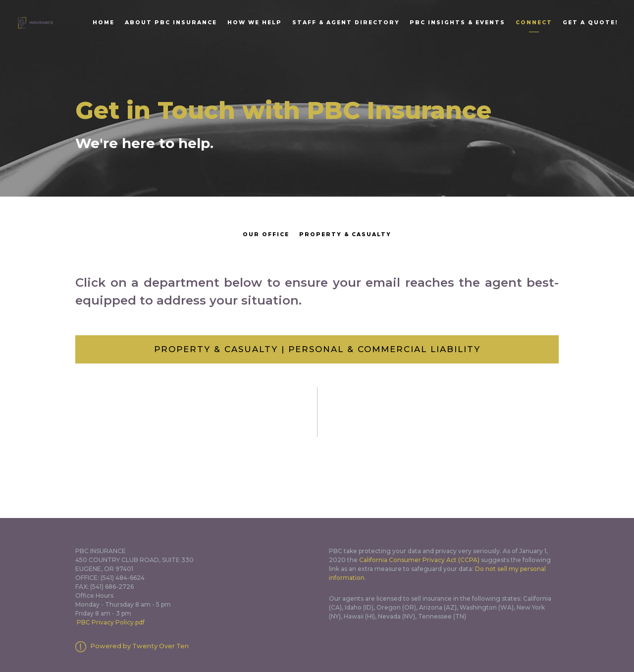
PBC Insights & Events (457, 23)
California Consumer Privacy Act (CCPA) (419, 560)
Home (104, 23)
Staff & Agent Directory (346, 23)
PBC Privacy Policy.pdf (111, 622)
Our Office (266, 234)
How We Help (255, 23)
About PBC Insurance (171, 23)
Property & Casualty (345, 234)
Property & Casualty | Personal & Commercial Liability (317, 349)
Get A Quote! (590, 23)
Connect (534, 23)
